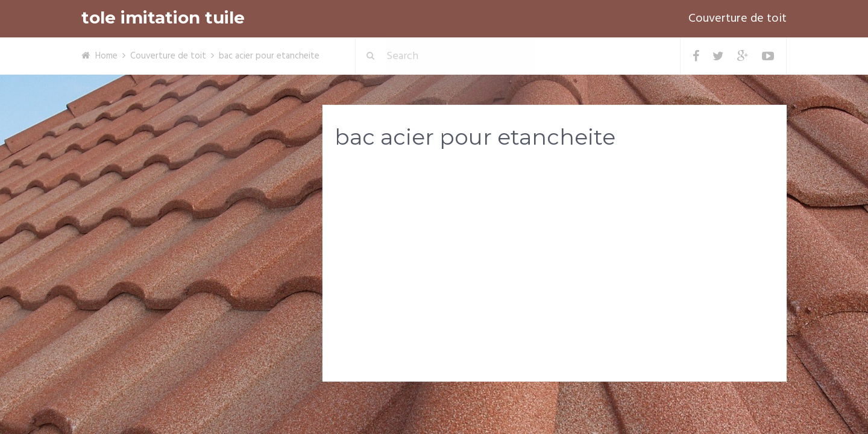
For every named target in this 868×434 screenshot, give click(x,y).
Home (106, 56)
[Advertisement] (555, 254)
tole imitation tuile (163, 18)
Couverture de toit (737, 19)
